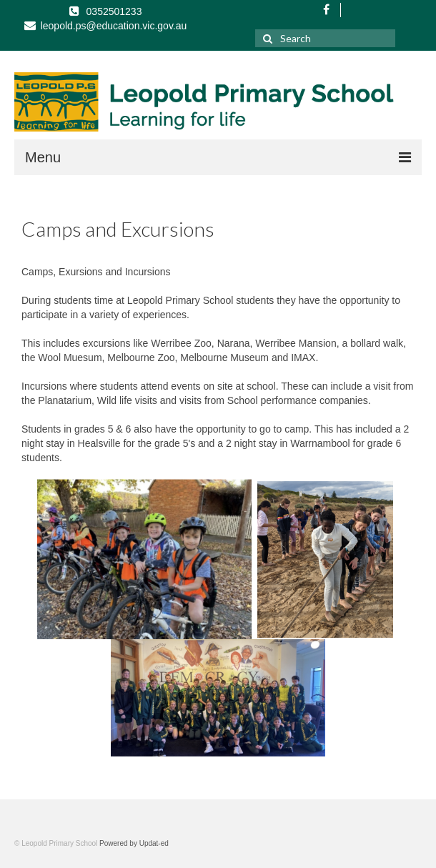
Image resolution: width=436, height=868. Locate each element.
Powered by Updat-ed (134, 843)
